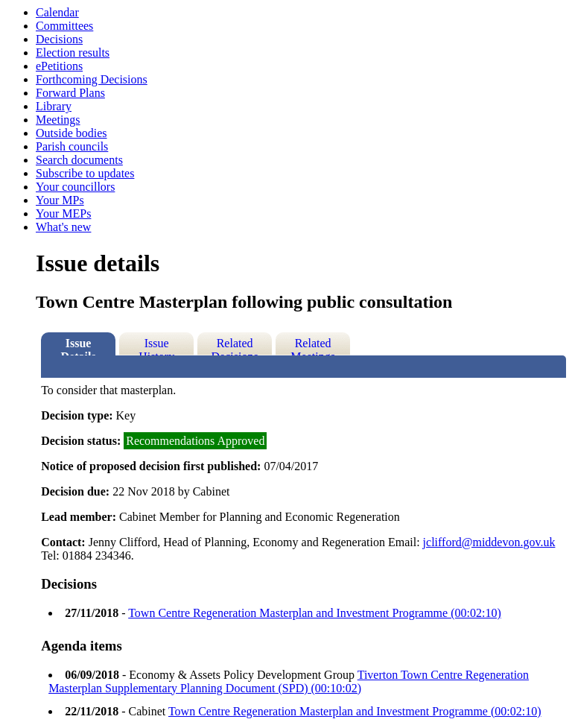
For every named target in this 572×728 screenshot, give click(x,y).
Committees (64, 26)
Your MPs (60, 200)
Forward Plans (70, 93)
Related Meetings (313, 346)
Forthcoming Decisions (92, 79)
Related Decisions (235, 346)
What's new (63, 227)
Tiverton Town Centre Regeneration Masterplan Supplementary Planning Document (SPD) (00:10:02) (289, 681)
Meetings (58, 120)
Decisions (59, 39)
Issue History (156, 346)
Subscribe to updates (85, 173)
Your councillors (75, 187)
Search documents (79, 160)
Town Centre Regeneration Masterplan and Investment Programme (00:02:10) (315, 613)
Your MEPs (63, 213)
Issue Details (79, 346)
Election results (73, 53)
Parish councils (72, 146)
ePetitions (59, 66)
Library (54, 106)
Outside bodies (71, 133)
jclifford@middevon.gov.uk (489, 542)
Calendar (57, 12)
